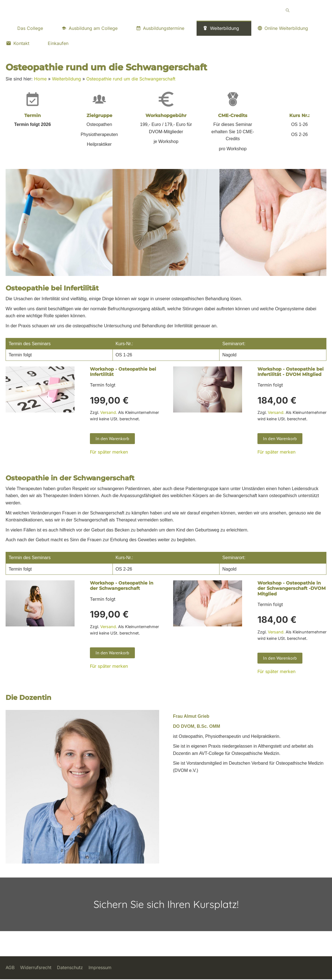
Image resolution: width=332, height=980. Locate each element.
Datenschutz (70, 967)
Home (40, 79)
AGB (10, 967)
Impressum (100, 967)
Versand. (109, 412)
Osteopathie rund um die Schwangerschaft (131, 79)
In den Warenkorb (112, 438)
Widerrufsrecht (36, 967)
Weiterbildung (66, 79)
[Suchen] (304, 10)
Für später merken (109, 452)
